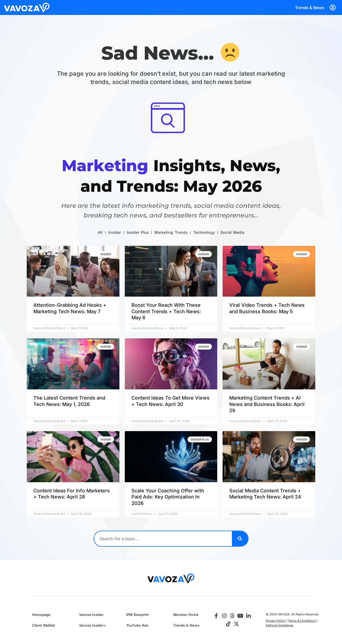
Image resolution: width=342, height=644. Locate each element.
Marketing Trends (171, 232)
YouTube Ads (137, 625)
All (100, 232)
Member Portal (186, 615)
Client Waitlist (44, 625)
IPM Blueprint (137, 615)
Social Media (232, 232)
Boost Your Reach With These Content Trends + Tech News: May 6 (166, 311)
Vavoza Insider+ (93, 625)
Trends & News (310, 8)
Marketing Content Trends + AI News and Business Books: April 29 (267, 404)
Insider (115, 232)
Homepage (41, 615)
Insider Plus (138, 232)
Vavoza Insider (91, 615)
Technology (204, 232)
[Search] (240, 539)
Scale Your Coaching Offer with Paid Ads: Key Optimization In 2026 (168, 497)
